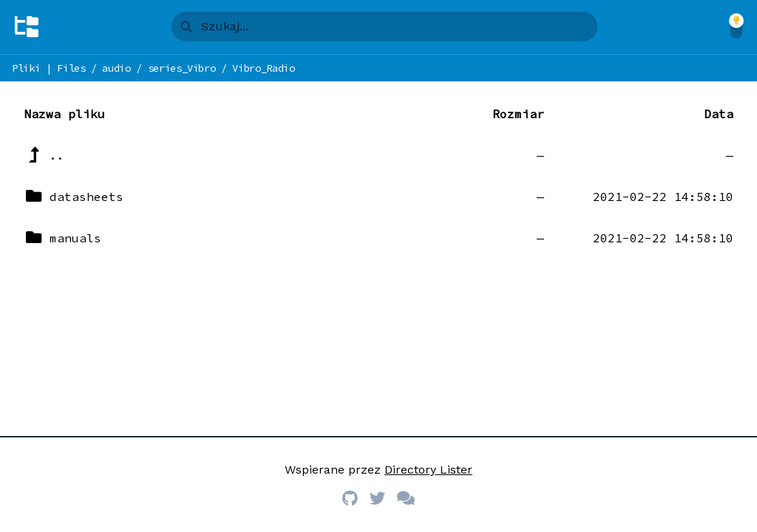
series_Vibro (182, 68)
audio (116, 68)
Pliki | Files (48, 68)
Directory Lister (428, 470)
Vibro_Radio (263, 68)
